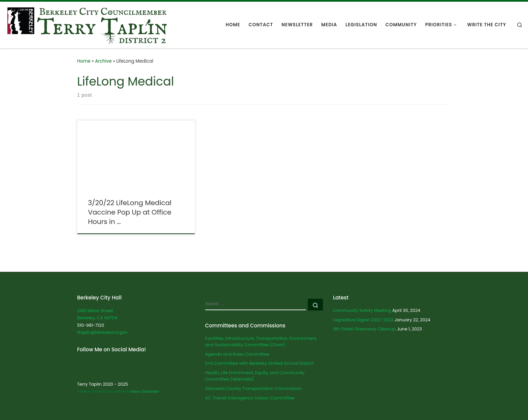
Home (84, 61)
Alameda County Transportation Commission (253, 389)
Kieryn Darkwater (144, 392)
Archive (103, 61)
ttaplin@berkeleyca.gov (102, 332)
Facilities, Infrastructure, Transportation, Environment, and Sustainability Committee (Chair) (261, 342)
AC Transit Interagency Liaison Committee (250, 398)
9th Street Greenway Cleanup (364, 329)
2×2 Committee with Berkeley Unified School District (259, 363)
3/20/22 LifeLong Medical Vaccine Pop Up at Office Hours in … (130, 212)
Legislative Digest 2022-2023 (363, 320)
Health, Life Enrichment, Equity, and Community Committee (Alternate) (255, 376)
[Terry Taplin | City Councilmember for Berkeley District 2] (87, 24)
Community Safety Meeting (362, 310)
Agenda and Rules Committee (237, 354)
